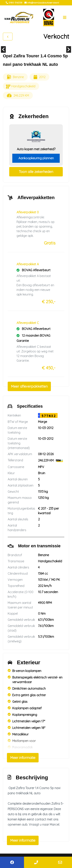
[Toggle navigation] (65, 18)
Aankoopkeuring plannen (36, 158)
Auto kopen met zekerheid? (36, 149)
